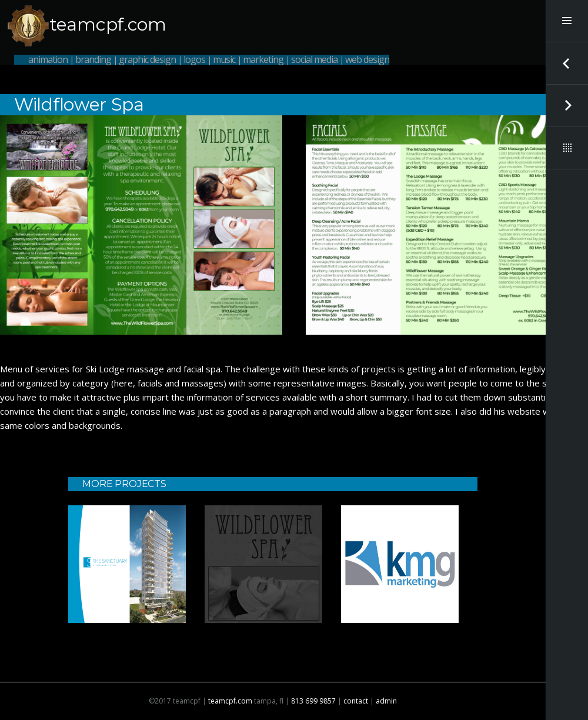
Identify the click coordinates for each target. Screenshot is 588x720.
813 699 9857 (313, 701)
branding (93, 59)
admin (386, 701)
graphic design (147, 59)
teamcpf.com (108, 24)
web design (367, 59)
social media (314, 59)
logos (194, 59)
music (224, 59)
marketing (263, 59)
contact (356, 701)
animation (48, 59)
